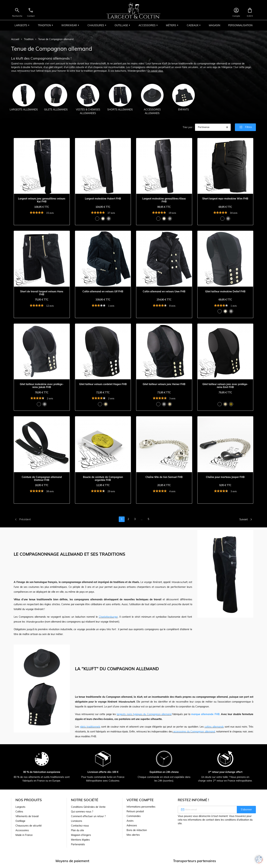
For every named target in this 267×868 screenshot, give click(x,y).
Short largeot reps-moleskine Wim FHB (225, 199)
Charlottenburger (108, 617)
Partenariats (78, 844)
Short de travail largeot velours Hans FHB (42, 293)
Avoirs (130, 821)
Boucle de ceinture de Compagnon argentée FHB (103, 479)
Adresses (132, 825)
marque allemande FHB (205, 714)
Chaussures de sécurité (29, 826)
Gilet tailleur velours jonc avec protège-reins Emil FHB (225, 386)
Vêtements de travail (27, 816)
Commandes (134, 816)
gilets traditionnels (90, 727)
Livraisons (77, 821)
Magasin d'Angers (81, 835)
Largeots (20, 807)
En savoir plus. (155, 71)
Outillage (20, 821)
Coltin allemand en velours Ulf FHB (103, 292)
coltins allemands (214, 727)
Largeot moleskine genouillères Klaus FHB (164, 200)
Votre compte (140, 800)
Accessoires (22, 830)
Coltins (19, 812)
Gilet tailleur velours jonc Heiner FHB (164, 384)
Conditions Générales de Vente (88, 807)
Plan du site (78, 830)
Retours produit (135, 811)
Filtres (245, 127)
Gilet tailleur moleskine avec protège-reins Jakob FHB (42, 386)
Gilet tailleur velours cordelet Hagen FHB (103, 384)
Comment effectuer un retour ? (88, 816)
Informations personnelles (141, 807)
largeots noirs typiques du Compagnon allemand (144, 714)
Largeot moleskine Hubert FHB (103, 199)
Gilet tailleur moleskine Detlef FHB (225, 292)
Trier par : (188, 127)
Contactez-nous (80, 826)
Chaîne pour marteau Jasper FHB (225, 477)
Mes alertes (133, 835)
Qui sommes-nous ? (82, 812)
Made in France (24, 835)
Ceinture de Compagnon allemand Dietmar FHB (42, 479)
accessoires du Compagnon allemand (194, 732)
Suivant (246, 519)
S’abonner (246, 809)
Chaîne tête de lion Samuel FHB (164, 477)
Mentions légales (80, 840)
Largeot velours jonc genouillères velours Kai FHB (42, 200)
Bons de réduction (137, 830)
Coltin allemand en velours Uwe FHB (164, 292)
